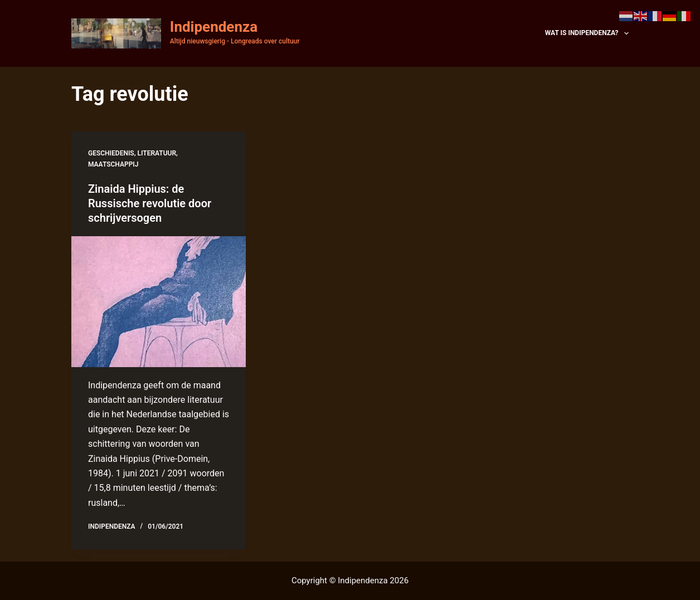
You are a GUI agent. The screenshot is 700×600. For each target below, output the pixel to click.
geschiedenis (111, 153)
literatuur (157, 153)
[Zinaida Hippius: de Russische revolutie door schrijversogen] (159, 302)
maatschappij (113, 164)
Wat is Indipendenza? (587, 33)
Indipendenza (214, 27)
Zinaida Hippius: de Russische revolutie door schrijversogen (150, 203)
